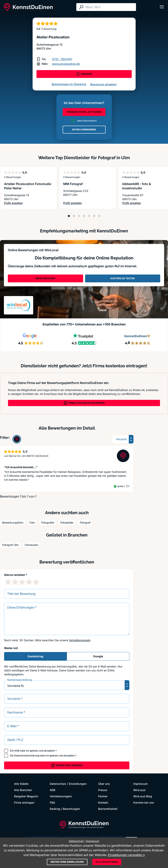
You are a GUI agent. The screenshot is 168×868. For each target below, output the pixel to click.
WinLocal (139, 790)
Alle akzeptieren (107, 862)
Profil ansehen (29, 203)
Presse (103, 790)
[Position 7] (99, 216)
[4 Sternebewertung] (29, 582)
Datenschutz (58, 784)
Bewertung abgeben (103, 84)
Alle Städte (21, 784)
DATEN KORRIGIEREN (84, 130)
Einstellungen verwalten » (126, 855)
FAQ (52, 803)
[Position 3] (79, 216)
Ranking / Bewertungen (65, 809)
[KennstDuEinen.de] (28, 7)
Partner (103, 796)
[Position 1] (69, 216)
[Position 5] (89, 216)
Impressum (140, 784)
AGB (17, 751)
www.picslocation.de (66, 64)
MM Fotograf (73, 184)
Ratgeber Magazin (26, 796)
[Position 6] (94, 216)
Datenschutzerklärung (27, 756)
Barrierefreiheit (108, 809)
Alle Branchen (23, 790)
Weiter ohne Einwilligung (67, 862)
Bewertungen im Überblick (69, 84)
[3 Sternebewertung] (22, 582)
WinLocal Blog (143, 796)
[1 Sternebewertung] (8, 582)
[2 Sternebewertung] (15, 582)
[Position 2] (74, 216)
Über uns (104, 784)
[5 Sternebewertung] (36, 582)
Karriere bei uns (144, 803)
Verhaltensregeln (80, 640)
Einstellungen (78, 784)
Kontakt (103, 803)
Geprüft (121, 486)
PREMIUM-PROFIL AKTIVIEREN (84, 112)
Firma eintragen (24, 803)
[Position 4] (84, 216)
